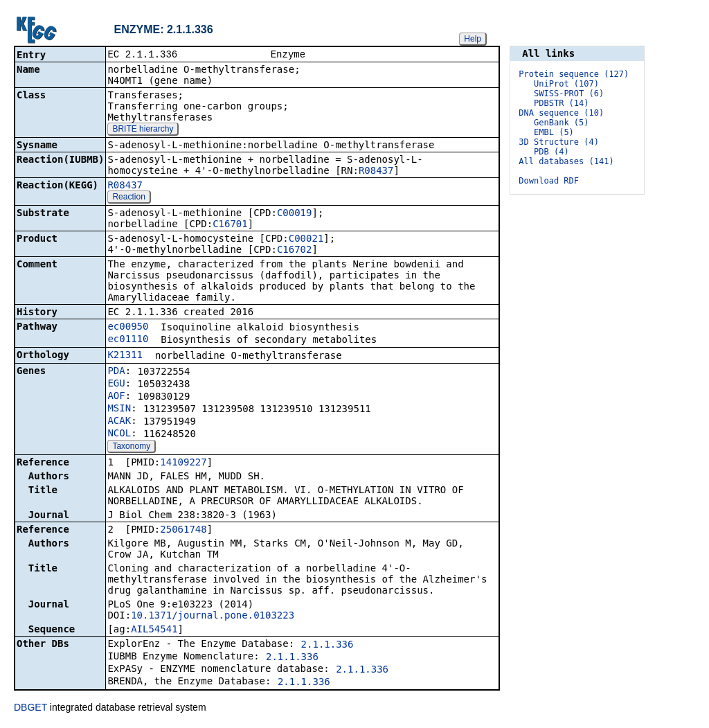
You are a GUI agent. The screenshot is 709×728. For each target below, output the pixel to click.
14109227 (183, 463)
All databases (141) (566, 161)
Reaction (128, 198)
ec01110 (128, 340)
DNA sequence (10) (561, 113)
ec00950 (128, 328)
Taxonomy (131, 447)
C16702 (295, 251)
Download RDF (549, 181)
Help (473, 39)
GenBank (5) (561, 123)
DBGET (30, 709)
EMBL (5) (554, 132)
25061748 (183, 531)
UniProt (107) (566, 84)
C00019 (295, 214)
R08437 (376, 172)
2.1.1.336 (327, 646)
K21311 (125, 356)
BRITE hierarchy (143, 130)
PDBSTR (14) (561, 103)
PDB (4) (551, 152)
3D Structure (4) (559, 142)
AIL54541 (154, 630)
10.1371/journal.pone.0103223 (213, 616)
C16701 (230, 225)
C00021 (306, 240)
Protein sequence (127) (574, 74)
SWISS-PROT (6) (569, 94)
